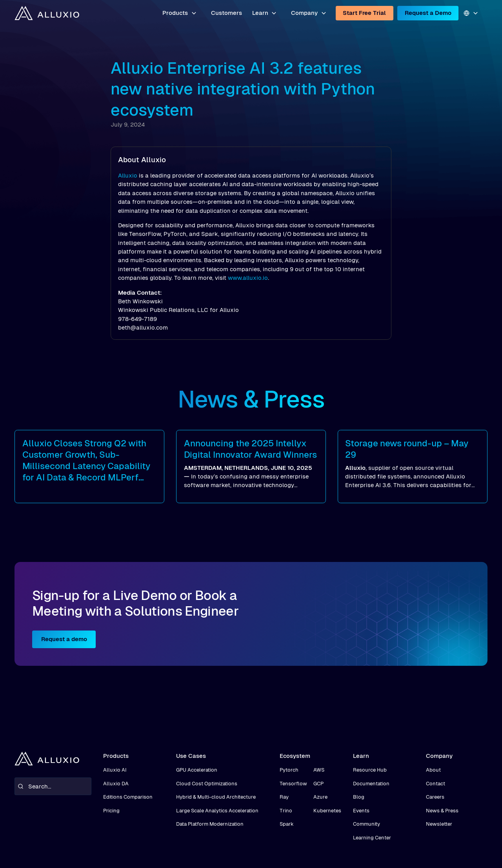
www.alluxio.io (248, 278)
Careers (435, 797)
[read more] (89, 467)
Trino (286, 811)
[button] (180, 13)
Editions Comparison (128, 797)
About (433, 770)
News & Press (442, 811)
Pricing (111, 811)
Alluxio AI (115, 770)
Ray (284, 797)
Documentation (371, 784)
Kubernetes (327, 811)
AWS (319, 770)
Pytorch (289, 770)
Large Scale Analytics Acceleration (217, 811)
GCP (318, 784)
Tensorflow (293, 784)
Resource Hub (370, 770)
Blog (359, 797)
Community (366, 824)
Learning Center (372, 838)
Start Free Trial (364, 13)
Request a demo (64, 639)
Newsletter (439, 824)
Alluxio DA (116, 784)
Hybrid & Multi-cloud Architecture (216, 797)
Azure (320, 797)
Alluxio (128, 175)
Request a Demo (428, 13)
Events (361, 811)
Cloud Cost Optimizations (207, 784)
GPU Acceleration (197, 770)
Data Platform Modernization (210, 824)
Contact (436, 784)
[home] (47, 13)
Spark (287, 824)
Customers (226, 13)
